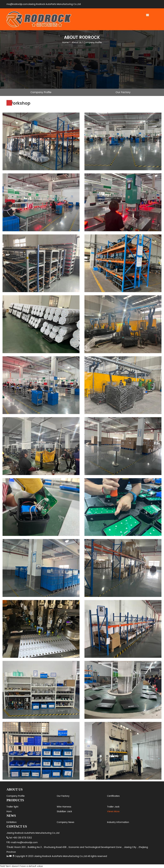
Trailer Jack (113, 807)
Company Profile (93, 42)
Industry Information (118, 822)
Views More (113, 811)
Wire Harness (64, 807)
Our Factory (123, 92)
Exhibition (12, 822)
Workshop (41, 100)
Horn (9, 811)
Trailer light (12, 807)
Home (65, 42)
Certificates (113, 796)
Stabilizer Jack (64, 811)
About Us (77, 42)
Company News (65, 822)
